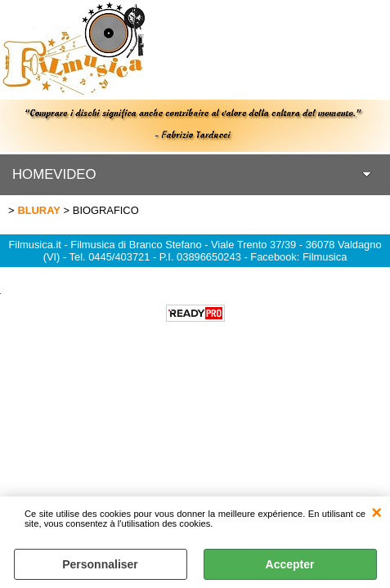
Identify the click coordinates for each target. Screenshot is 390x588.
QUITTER (377, 513)
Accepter (290, 564)
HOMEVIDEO (54, 174)
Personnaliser (100, 564)
